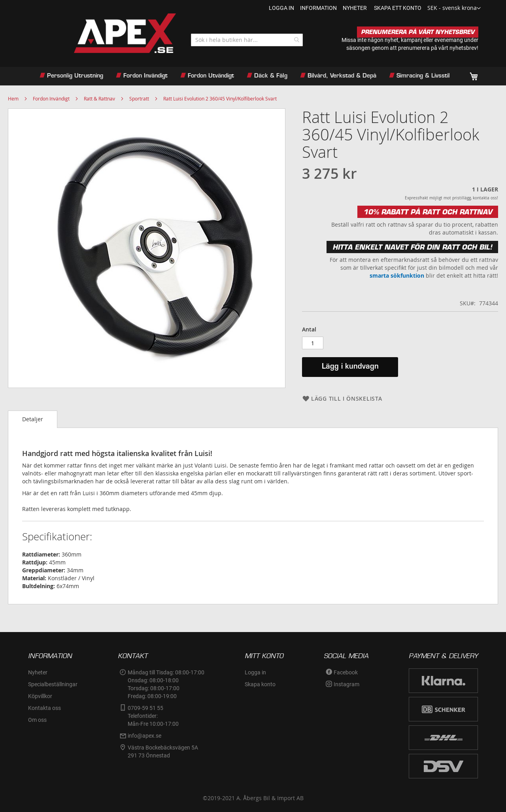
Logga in (281, 8)
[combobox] (247, 40)
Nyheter (38, 672)
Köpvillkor (40, 696)
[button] (454, 8)
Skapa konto (260, 684)
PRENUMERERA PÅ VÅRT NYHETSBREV (418, 32)
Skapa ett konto (398, 8)
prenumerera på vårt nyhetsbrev (437, 48)
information (318, 8)
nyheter (355, 8)
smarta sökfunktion (397, 275)
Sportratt (139, 98)
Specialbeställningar (53, 684)
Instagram (346, 684)
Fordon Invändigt (51, 98)
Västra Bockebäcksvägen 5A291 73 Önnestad (163, 751)
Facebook (346, 672)
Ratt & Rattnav (99, 98)
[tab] (33, 419)
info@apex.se (144, 736)
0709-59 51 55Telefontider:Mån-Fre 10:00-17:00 (153, 716)
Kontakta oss (44, 708)
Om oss (37, 720)
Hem (13, 98)
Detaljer (33, 419)
